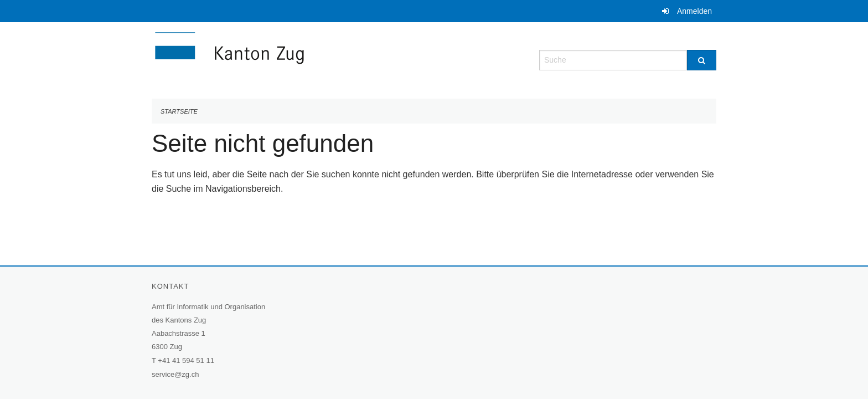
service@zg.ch (175, 374)
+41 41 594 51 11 (186, 360)
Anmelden (694, 11)
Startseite (179, 111)
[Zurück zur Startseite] (296, 59)
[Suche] (702, 60)
